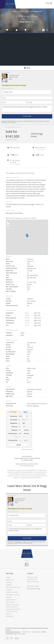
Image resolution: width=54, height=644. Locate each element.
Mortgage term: (14, 423)
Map (27, 68)
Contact (9, 590)
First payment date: (13, 440)
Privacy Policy (13, 122)
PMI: (16, 437)
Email (10, 79)
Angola (9, 614)
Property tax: (14, 430)
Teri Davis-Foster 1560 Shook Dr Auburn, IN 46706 (33, 579)
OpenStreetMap (41, 254)
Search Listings (12, 592)
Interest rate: (14, 427)
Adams (15, 11)
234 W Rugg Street (36, 11)
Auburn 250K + (11, 600)
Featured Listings (13, 595)
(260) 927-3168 (13, 77)
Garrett (9, 585)
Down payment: (14, 420)
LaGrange (10, 616)
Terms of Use (26, 632)
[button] (27, 235)
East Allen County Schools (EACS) (13, 610)
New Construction (13, 587)
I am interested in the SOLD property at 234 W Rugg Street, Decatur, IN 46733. (27, 109)
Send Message (27, 116)
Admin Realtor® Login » (13, 632)
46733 (27, 11)
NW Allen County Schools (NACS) (12, 606)
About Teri (10, 580)
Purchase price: (14, 416)
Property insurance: (13, 434)
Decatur (21, 11)
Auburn (9, 582)
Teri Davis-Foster (14, 75)
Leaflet (35, 254)
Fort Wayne (10, 602)
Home (8, 577)
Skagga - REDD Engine (19, 634)
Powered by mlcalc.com (27, 449)
